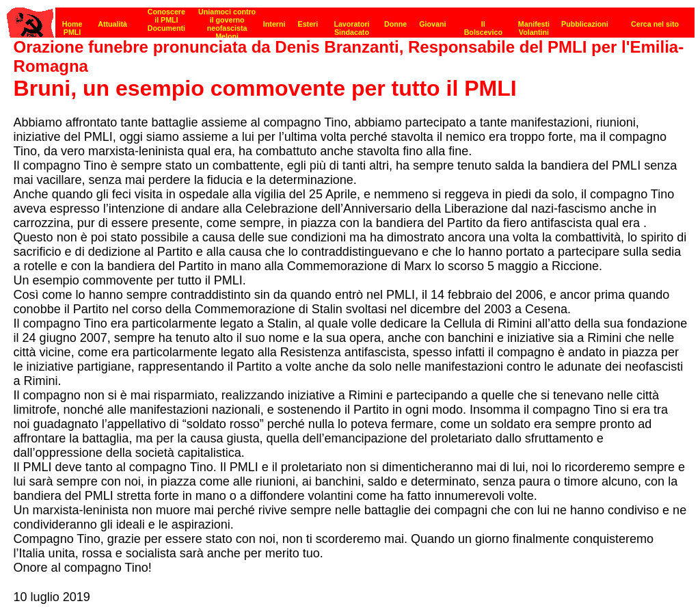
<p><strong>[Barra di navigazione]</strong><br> (351, 19)
